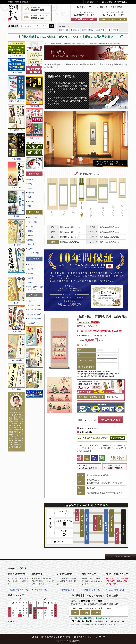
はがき (112, 19)
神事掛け (31, 184)
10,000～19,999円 (34, 305)
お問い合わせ (122, 2)
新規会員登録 (116, 7)
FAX (103, 19)
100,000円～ (32, 323)
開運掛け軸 (75, 30)
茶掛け (30, 206)
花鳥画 (30, 235)
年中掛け (31, 188)
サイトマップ (99, 637)
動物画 (30, 240)
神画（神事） (33, 222)
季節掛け (31, 193)
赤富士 (116, 30)
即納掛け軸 (64, 30)
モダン (30, 249)
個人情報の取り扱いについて (53, 637)
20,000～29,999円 (34, 310)
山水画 (30, 226)
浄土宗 (30, 269)
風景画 (30, 231)
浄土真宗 (31, 265)
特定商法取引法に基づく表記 (79, 637)
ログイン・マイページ (89, 7)
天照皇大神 (100, 30)
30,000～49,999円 (34, 314)
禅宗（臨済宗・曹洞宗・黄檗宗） (35, 288)
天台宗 (30, 282)
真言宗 (30, 273)
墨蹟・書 (31, 244)
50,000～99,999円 (34, 319)
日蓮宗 (30, 278)
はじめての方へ (94, 2)
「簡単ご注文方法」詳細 (19, 590)
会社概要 (108, 2)
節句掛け (31, 202)
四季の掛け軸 (87, 30)
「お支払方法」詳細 (66, 590)
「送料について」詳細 (92, 590)
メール (122, 19)
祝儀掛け (31, 197)
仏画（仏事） (33, 218)
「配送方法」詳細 (41, 590)
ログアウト (105, 7)
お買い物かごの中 (86, 19)
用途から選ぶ (81, 44)
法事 (109, 30)
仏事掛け (31, 179)
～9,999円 (31, 301)
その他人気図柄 (34, 253)
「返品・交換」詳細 (115, 590)
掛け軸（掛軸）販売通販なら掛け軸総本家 (60, 44)
